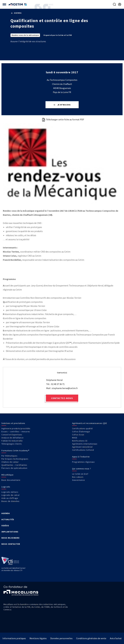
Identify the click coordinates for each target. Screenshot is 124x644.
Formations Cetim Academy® (15, 451)
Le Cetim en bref (80, 474)
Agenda (16, 13)
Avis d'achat (116, 638)
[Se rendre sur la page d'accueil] (18, 4)
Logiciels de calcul (10, 495)
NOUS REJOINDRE (10, 538)
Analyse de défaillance (13, 438)
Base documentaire (11, 480)
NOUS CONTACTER (11, 544)
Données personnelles (61, 638)
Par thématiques (9, 456)
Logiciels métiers (10, 492)
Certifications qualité (82, 428)
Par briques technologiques (15, 459)
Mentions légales (38, 638)
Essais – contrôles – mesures (16, 432)
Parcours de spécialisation (14, 468)
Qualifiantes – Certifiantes (14, 465)
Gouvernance (78, 480)
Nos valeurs (78, 477)
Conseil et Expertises (12, 435)
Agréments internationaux (85, 444)
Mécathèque (7, 475)
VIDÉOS (5, 526)
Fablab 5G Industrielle (12, 441)
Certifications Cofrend (83, 450)
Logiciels (6, 487)
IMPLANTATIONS (10, 532)
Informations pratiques (14, 638)
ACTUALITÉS (8, 519)
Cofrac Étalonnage (81, 432)
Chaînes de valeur (10, 462)
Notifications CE (80, 441)
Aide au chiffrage (10, 498)
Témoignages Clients (12, 444)
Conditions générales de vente (91, 638)
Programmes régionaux (83, 462)
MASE (75, 438)
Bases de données (10, 501)
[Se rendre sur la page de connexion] (120, 4)
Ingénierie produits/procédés (16, 428)
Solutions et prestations (13, 423)
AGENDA (6, 513)
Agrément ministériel (82, 447)
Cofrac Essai (78, 435)
